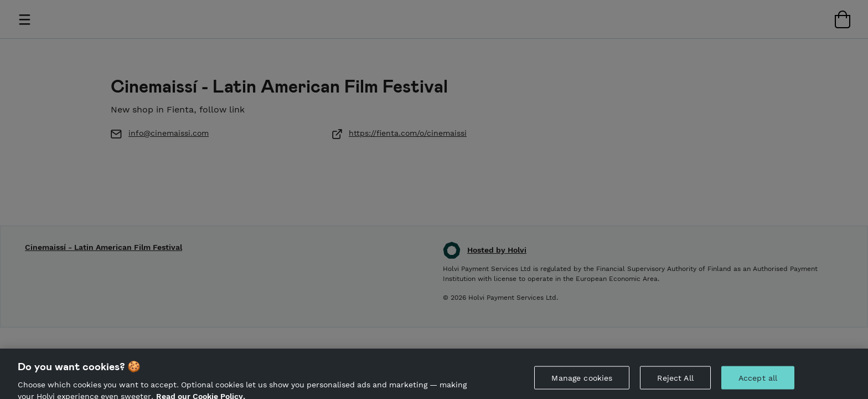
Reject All (675, 381)
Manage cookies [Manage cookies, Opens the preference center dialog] (582, 381)
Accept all (758, 381)
